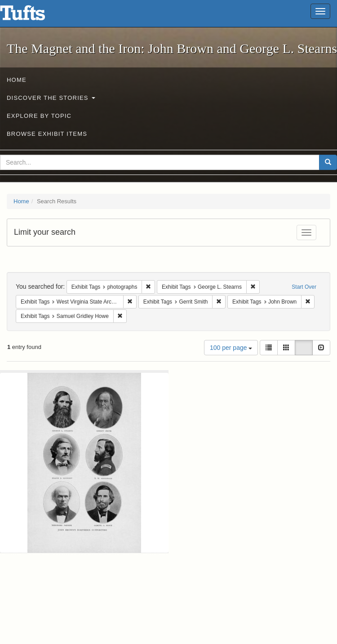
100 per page (231, 348)
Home (17, 80)
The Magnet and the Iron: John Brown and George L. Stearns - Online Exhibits (34, 16)
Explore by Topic (39, 116)
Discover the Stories (51, 98)
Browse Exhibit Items (47, 134)
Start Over (304, 287)
